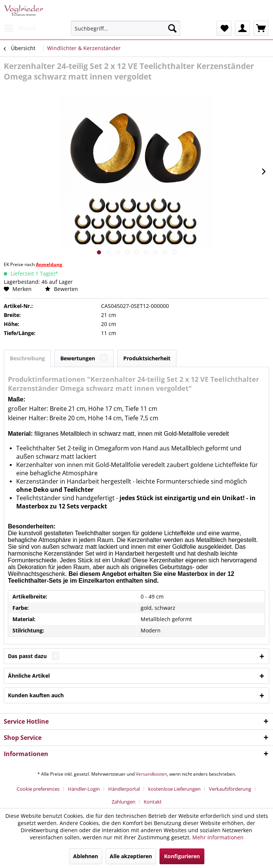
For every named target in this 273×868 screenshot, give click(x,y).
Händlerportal (124, 789)
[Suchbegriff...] (126, 28)
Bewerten (61, 289)
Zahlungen (123, 802)
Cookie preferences (38, 789)
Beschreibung (27, 358)
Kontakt (153, 802)
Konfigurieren (182, 856)
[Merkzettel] (224, 28)
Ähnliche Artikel (29, 676)
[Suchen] (172, 28)
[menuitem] (20, 28)
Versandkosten (151, 774)
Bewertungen (84, 358)
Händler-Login (84, 789)
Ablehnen (86, 856)
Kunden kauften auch (36, 695)
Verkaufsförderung (230, 789)
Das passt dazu (34, 656)
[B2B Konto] (242, 28)
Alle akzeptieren (131, 856)
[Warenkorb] (261, 28)
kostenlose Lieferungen (174, 789)
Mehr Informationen (218, 837)
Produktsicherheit (147, 358)
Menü (20, 27)
